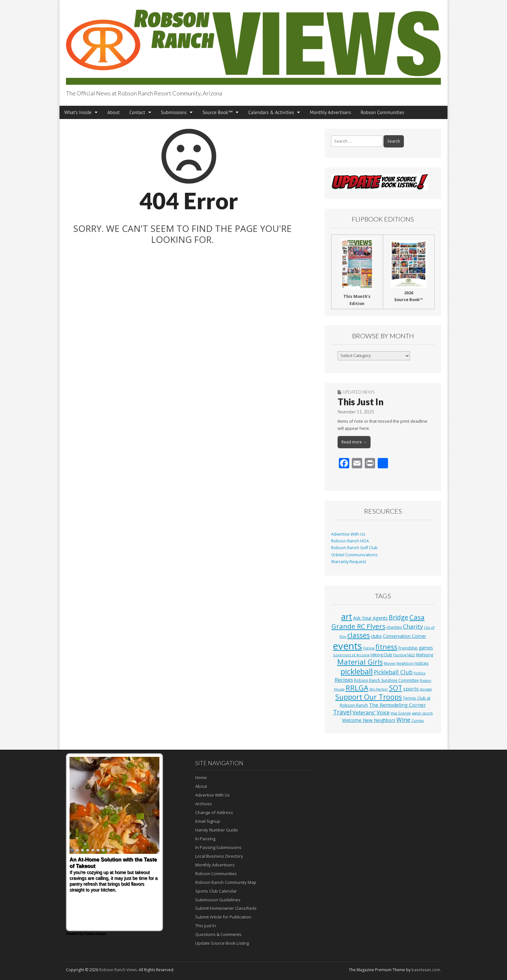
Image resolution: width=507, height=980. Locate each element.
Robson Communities (383, 112)
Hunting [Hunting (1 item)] (400, 655)
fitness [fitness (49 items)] (386, 647)
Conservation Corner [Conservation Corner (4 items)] (405, 636)
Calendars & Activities (271, 112)
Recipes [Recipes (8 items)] (344, 680)
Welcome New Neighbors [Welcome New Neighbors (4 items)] (369, 720)
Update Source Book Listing (222, 943)
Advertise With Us (348, 534)
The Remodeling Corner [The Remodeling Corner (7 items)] (397, 705)
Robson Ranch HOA (350, 541)
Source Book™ (217, 112)
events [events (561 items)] (347, 646)
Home (201, 778)
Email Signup (208, 821)
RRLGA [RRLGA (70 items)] (357, 688)
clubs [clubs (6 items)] (376, 636)
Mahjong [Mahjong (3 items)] (425, 655)
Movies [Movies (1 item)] (390, 663)
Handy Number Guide (217, 830)
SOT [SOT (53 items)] (396, 688)
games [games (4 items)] (426, 648)
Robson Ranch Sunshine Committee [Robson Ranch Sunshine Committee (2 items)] (386, 680)
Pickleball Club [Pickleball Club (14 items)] (393, 672)
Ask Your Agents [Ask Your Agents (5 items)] (370, 618)
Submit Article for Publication (223, 917)
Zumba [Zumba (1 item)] (417, 721)
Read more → (354, 442)
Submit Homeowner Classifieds (226, 908)
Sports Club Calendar (216, 891)
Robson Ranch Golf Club (354, 548)
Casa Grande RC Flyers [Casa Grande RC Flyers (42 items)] (378, 622)
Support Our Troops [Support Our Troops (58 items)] (369, 697)
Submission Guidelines (218, 900)
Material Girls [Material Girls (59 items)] (360, 662)
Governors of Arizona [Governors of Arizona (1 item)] (351, 655)
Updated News (359, 392)
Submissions (174, 112)
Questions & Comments (218, 934)
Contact (137, 112)
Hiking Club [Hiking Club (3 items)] (381, 655)
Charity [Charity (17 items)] (413, 626)
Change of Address (214, 812)
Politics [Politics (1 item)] (419, 673)
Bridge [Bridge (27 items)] (399, 617)
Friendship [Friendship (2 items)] (408, 648)
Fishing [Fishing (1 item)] (369, 648)
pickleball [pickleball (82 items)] (357, 671)
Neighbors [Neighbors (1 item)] (405, 663)
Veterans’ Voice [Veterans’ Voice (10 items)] (371, 713)
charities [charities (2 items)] (394, 627)
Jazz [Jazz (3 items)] (411, 655)
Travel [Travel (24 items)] (342, 712)
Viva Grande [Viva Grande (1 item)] (401, 713)
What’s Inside (78, 112)
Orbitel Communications (354, 555)
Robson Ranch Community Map (226, 882)
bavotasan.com (426, 970)
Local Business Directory (219, 856)
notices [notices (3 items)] (422, 663)
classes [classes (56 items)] (359, 635)
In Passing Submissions (218, 847)
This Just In (361, 402)
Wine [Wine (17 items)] (403, 720)
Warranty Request (349, 562)
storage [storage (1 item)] (426, 689)
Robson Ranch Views (118, 970)
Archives (204, 804)
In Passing (205, 839)
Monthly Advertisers (330, 112)
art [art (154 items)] (347, 616)
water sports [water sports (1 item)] (422, 713)
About (113, 112)
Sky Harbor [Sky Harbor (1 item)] (379, 689)
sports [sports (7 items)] (411, 689)
